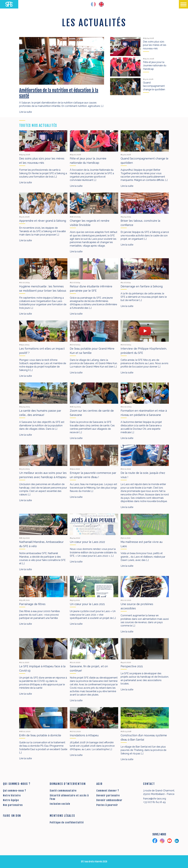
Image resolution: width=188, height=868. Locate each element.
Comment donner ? (108, 791)
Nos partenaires (13, 805)
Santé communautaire (63, 791)
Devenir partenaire (108, 795)
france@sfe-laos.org (155, 799)
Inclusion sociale (60, 804)
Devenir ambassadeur (109, 800)
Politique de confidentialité (67, 822)
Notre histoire (12, 795)
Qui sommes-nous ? (15, 791)
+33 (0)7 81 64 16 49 (154, 802)
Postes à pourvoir (107, 805)
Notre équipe (11, 800)
